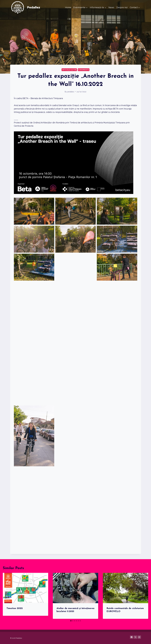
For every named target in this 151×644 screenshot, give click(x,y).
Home (68, 7)
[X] (135, 637)
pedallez (71, 92)
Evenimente (84, 70)
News (111, 7)
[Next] (144, 596)
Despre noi (122, 7)
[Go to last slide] (7, 596)
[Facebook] (132, 637)
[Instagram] (139, 637)
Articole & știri (69, 70)
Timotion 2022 (15, 608)
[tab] (71, 621)
